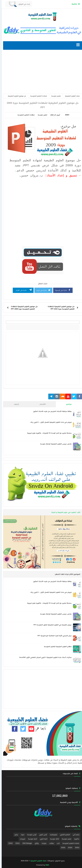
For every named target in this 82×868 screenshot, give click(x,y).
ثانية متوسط (31, 839)
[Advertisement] (41, 72)
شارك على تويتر (42, 290)
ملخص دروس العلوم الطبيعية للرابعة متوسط (54, 444)
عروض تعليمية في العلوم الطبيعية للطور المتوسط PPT (51, 625)
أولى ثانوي (41, 835)
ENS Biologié (26, 843)
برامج (15, 835)
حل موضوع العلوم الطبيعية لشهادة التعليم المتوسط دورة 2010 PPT (59, 308)
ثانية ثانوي (42, 839)
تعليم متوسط (41, 115)
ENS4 (68, 848)
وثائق (35, 843)
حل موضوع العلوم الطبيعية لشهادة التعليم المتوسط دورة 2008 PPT (23, 308)
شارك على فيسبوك (61, 290)
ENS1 (16, 843)
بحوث (21, 835)
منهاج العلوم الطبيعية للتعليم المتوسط (56, 647)
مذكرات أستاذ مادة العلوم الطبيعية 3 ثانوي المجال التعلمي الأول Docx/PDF (44, 657)
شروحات (21, 839)
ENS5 (61, 848)
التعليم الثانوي (63, 835)
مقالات (50, 843)
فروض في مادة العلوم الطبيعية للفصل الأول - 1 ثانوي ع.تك (49, 422)
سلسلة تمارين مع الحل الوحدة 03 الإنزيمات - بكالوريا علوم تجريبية (48, 433)
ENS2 (9, 843)
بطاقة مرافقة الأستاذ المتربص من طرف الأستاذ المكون (51, 411)
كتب (57, 843)
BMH (46, 865)
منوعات (42, 843)
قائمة (73, 4)
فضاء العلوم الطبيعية (37, 861)
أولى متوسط (30, 835)
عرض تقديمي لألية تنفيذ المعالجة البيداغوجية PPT (53, 636)
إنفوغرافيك (52, 835)
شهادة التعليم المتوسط (24, 115)
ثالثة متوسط (53, 839)
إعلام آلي (74, 835)
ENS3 (75, 848)
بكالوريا (75, 839)
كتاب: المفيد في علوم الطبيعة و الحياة (64, 512)
